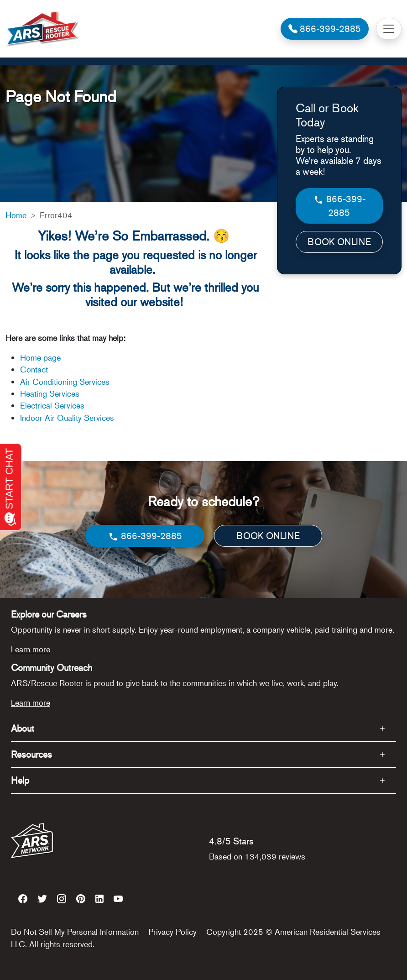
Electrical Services (52, 405)
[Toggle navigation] (389, 29)
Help (20, 780)
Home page (42, 357)
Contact (34, 369)
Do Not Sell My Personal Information (75, 932)
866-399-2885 (339, 206)
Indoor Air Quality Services (67, 418)
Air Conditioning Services (65, 382)
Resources (31, 754)
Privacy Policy (172, 932)
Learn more (31, 649)
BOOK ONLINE (339, 242)
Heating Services (50, 393)
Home (16, 215)
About (23, 728)
